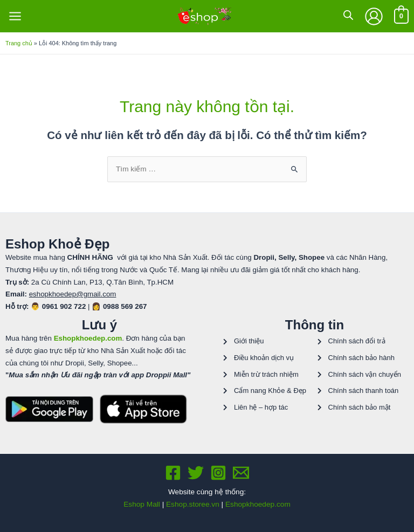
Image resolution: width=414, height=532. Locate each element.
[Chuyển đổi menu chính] (15, 16)
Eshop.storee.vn (193, 504)
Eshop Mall (142, 504)
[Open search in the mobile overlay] (348, 15)
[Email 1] (241, 473)
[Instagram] (218, 473)
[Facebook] (173, 473)
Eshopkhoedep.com (258, 504)
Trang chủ (19, 43)
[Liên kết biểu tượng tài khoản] (374, 16)
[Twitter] (196, 473)
